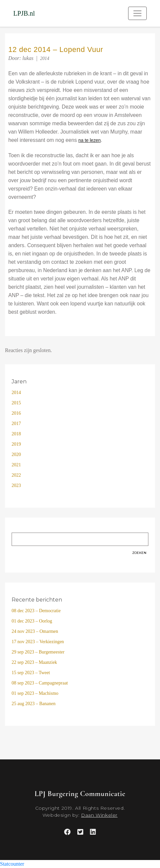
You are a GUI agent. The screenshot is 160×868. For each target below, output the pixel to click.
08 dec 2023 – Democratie (36, 611)
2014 (45, 58)
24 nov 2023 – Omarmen (35, 631)
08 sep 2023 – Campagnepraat (40, 683)
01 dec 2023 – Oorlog (32, 621)
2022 (16, 475)
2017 (16, 424)
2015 (16, 403)
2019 (16, 444)
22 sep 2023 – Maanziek (34, 662)
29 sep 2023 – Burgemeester (38, 652)
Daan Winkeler (99, 815)
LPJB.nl (24, 13)
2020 (16, 454)
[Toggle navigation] (137, 13)
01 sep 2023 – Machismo (35, 693)
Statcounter (12, 864)
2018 (16, 434)
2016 (16, 413)
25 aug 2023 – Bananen (34, 704)
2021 (16, 465)
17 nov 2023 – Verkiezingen (38, 642)
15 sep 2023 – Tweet (31, 673)
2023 (16, 485)
